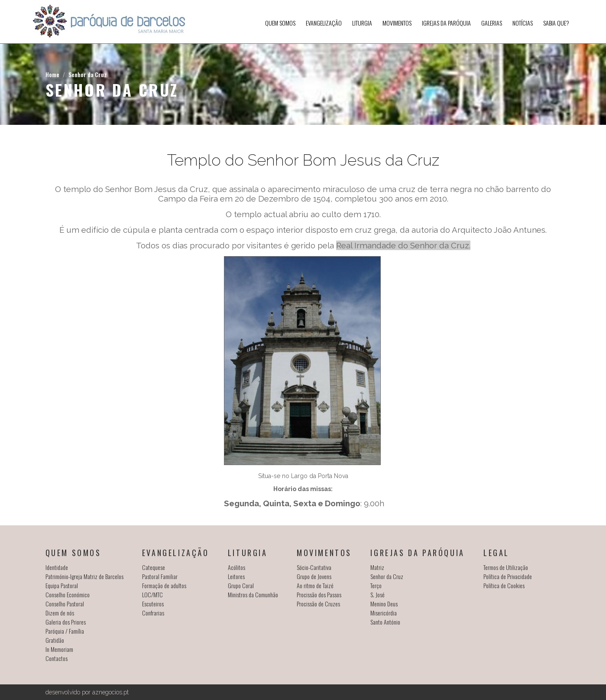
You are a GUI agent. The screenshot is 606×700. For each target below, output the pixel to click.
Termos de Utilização (506, 567)
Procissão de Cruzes (318, 604)
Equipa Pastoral (62, 585)
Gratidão (55, 640)
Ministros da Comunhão (253, 594)
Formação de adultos (164, 585)
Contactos (57, 658)
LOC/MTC (152, 594)
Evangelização (324, 23)
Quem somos (280, 23)
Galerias (492, 23)
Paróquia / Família (65, 631)
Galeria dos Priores (66, 622)
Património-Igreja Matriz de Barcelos (84, 576)
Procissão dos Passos (319, 594)
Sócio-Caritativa (314, 567)
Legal (496, 553)
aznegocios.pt (110, 692)
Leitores (236, 576)
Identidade (57, 567)
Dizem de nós (60, 613)
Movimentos (397, 23)
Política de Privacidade (508, 576)
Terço (376, 585)
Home (52, 74)
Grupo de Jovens (314, 576)
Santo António (385, 622)
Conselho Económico (68, 594)
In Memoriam (59, 649)
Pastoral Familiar (160, 576)
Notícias (523, 23)
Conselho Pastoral (65, 604)
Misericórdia (384, 613)
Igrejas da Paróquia (446, 23)
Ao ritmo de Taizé (315, 585)
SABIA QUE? (556, 23)
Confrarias (153, 613)
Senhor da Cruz (87, 74)
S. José (378, 594)
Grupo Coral (241, 585)
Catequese (154, 567)
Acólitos (237, 567)
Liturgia (362, 23)
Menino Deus (384, 604)
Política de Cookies (504, 585)
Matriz (377, 567)
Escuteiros (153, 604)
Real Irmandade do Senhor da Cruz (403, 245)
